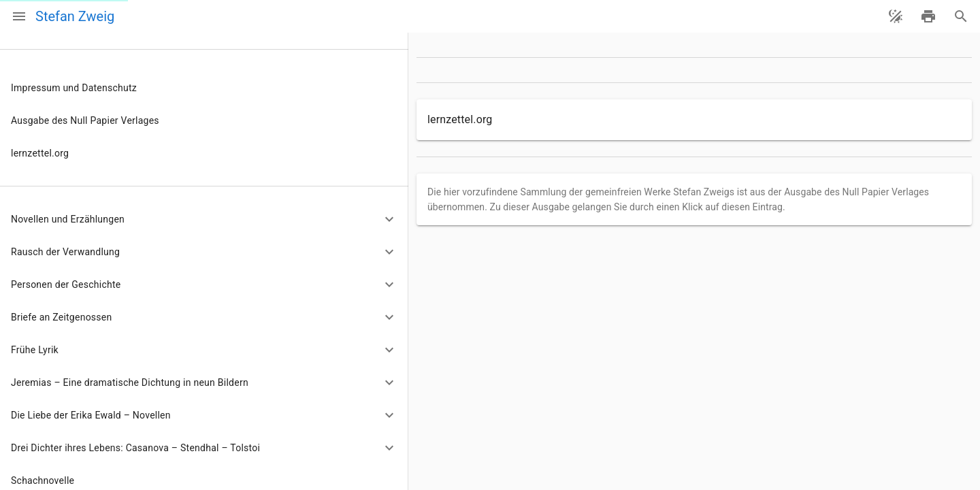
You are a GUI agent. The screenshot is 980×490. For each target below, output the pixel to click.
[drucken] (928, 16)
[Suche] (961, 16)
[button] (204, 219)
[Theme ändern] (896, 16)
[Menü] (19, 16)
